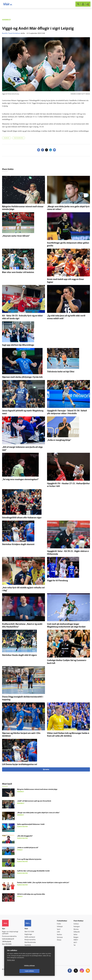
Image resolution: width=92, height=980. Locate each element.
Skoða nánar (11, 966)
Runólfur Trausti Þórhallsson (11, 33)
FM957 (76, 940)
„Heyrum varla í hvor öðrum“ (16, 236)
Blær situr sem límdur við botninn (18, 272)
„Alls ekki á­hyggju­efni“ (25, 836)
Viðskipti (60, 927)
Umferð (27, 948)
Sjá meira (46, 770)
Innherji (76, 924)
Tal (75, 945)
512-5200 (31, 932)
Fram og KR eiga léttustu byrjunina (29, 859)
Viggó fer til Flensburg (57, 581)
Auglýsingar (28, 934)
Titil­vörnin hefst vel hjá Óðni (61, 372)
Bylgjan (76, 937)
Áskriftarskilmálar (30, 942)
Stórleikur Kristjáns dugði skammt (18, 545)
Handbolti (7, 138)
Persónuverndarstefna (9, 936)
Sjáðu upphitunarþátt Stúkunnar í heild (31, 824)
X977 (75, 943)
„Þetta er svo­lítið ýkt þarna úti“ (28, 848)
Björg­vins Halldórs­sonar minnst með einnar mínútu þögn (37, 789)
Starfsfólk (28, 945)
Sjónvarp (60, 937)
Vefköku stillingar (17, 971)
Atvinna (76, 929)
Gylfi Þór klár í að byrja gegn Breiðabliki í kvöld (33, 871)
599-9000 (8, 944)
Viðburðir (77, 932)
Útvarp (59, 940)
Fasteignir (77, 927)
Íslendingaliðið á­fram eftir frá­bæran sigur (22, 518)
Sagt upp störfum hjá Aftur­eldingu (18, 345)
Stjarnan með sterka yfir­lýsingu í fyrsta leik (22, 377)
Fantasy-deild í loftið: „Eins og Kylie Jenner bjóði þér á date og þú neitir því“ (43, 883)
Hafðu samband (30, 937)
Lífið (58, 932)
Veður (76, 935)
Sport (59, 929)
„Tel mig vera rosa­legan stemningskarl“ (20, 480)
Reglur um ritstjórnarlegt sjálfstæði (10, 933)
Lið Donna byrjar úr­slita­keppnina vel (20, 765)
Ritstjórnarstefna (30, 940)
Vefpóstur (28, 951)
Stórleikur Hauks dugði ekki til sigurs (19, 655)
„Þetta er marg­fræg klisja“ (59, 440)
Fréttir (59, 924)
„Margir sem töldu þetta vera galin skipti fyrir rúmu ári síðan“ (38, 813)
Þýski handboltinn (19, 138)
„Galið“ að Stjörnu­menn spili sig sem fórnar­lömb (34, 801)
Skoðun (59, 935)
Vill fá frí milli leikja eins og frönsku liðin (31, 894)
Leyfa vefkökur (42, 971)
